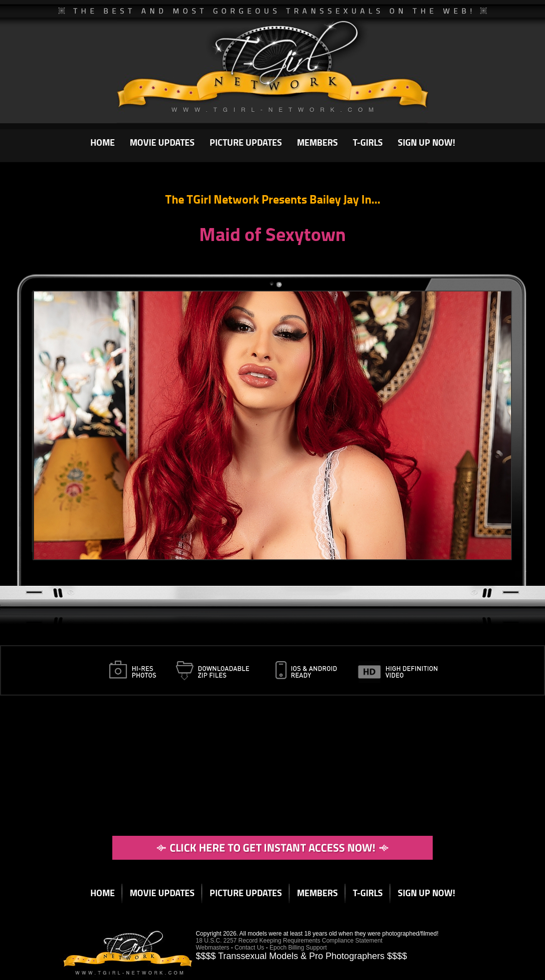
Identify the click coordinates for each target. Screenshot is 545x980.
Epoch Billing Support (298, 948)
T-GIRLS (368, 142)
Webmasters (212, 948)
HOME (103, 142)
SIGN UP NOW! (426, 142)
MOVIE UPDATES (162, 142)
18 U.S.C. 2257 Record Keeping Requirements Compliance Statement (289, 941)
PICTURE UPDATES (246, 142)
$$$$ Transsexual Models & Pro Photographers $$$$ (301, 956)
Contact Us (249, 948)
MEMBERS (317, 142)
